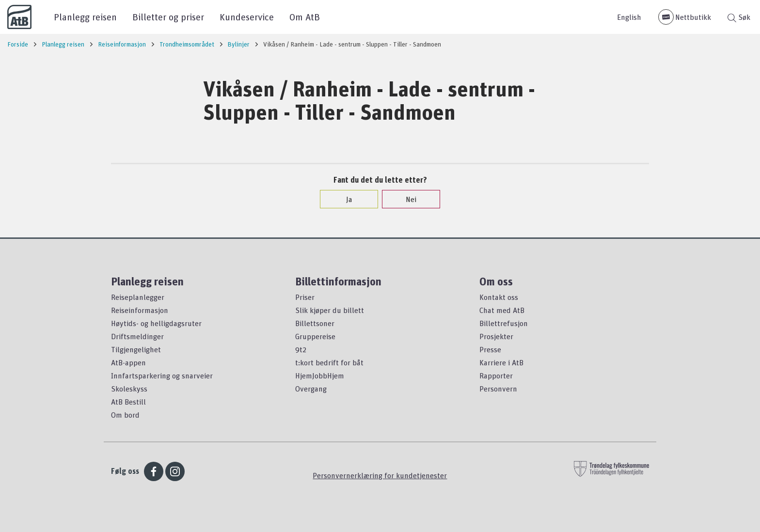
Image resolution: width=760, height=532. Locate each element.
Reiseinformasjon (140, 310)
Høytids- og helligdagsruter (156, 323)
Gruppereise (315, 336)
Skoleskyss (129, 389)
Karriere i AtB (501, 362)
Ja (344, 199)
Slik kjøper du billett (330, 310)
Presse (490, 349)
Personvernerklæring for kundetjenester (380, 475)
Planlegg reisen (85, 17)
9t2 (301, 349)
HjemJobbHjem (320, 376)
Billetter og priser (168, 17)
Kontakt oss (499, 297)
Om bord (125, 415)
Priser (305, 297)
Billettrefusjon (504, 323)
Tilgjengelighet (136, 349)
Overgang (311, 389)
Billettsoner (315, 323)
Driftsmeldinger (137, 336)
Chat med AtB (502, 310)
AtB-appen (128, 362)
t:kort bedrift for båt (329, 362)
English (629, 17)
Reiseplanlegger (138, 297)
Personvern (498, 389)
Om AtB (305, 17)
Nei (406, 199)
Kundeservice (247, 17)
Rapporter (496, 376)
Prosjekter (496, 336)
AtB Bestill (128, 402)
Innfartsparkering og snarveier (162, 376)
